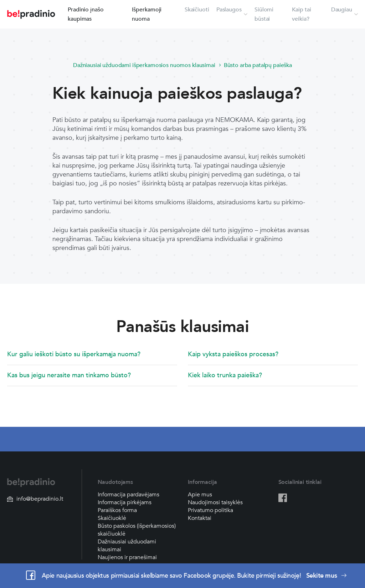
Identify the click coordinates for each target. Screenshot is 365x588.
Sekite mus (327, 576)
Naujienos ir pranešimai (127, 557)
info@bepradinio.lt (35, 499)
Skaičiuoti (197, 10)
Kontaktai (200, 518)
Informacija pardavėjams (128, 495)
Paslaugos (229, 10)
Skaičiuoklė (112, 518)
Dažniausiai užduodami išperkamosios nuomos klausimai (144, 65)
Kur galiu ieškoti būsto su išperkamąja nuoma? (74, 354)
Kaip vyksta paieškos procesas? (233, 354)
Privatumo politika (210, 510)
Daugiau (342, 10)
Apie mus (200, 495)
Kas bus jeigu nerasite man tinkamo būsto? (69, 375)
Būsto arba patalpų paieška (258, 65)
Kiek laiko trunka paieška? (225, 375)
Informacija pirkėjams (125, 502)
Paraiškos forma (117, 510)
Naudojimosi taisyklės (215, 502)
